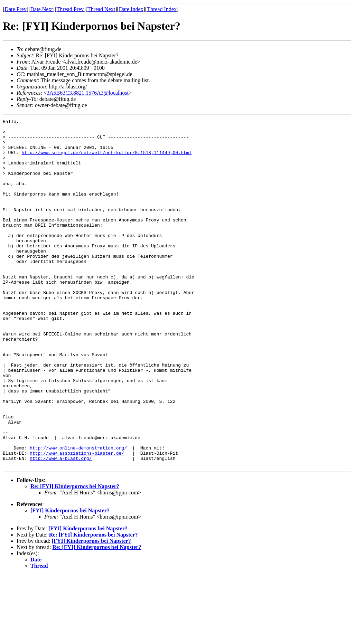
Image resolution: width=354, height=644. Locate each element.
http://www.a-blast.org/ (61, 527)
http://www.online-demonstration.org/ (78, 514)
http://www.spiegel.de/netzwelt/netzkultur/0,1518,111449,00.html (107, 160)
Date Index (131, 9)
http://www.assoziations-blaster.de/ (77, 520)
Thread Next (101, 9)
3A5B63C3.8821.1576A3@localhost (88, 93)
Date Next (42, 9)
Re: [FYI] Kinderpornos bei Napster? (75, 556)
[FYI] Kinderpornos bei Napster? (70, 580)
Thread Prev (70, 9)
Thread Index (162, 9)
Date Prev (16, 9)
